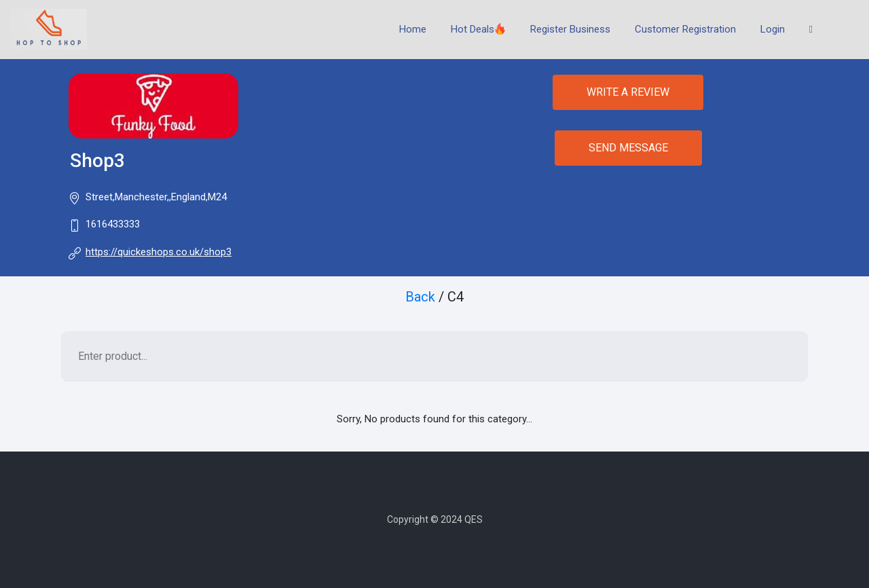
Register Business (570, 29)
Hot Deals (478, 29)
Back (420, 297)
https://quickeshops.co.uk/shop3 (159, 252)
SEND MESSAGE (628, 148)
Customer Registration (685, 29)
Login (773, 29)
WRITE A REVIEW (628, 92)
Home (413, 29)
